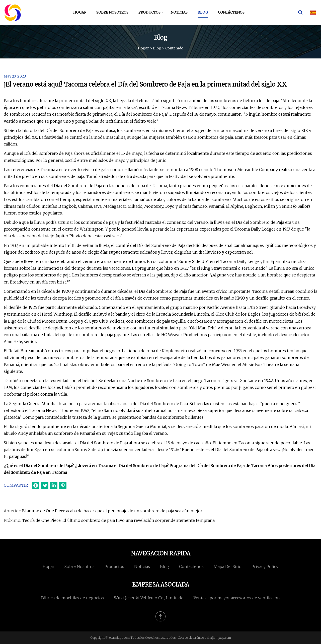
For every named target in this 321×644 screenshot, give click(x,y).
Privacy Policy (265, 566)
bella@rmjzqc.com (218, 638)
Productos (149, 12)
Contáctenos (231, 12)
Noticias (179, 12)
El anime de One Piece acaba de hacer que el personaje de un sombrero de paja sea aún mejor (112, 511)
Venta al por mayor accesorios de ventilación (237, 598)
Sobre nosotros (112, 12)
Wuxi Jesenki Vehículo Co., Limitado (149, 598)
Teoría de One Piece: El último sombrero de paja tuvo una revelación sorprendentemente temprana (118, 520)
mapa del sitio (228, 566)
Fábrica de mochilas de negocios (72, 598)
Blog (203, 12)
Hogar (80, 12)
